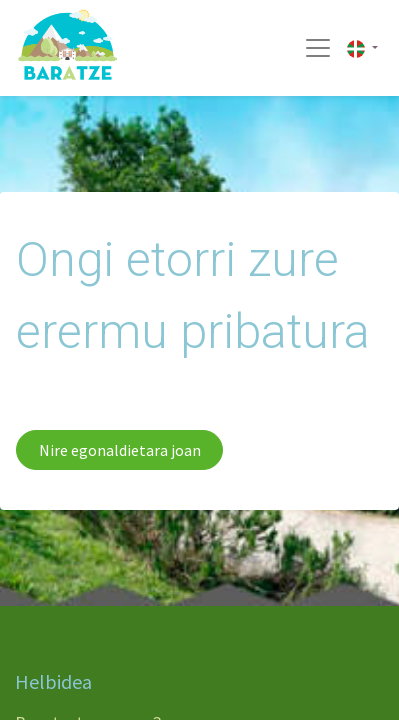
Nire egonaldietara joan (120, 450)
